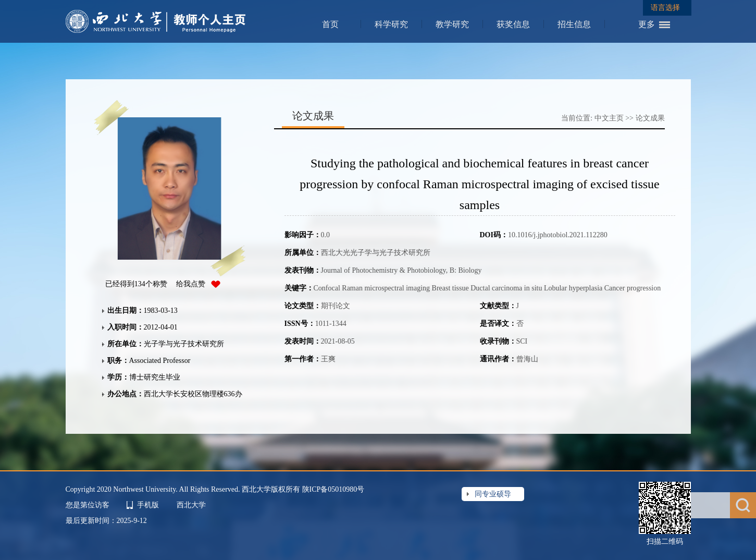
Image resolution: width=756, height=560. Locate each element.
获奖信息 (513, 24)
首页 (330, 24)
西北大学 (191, 505)
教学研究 (452, 24)
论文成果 (650, 118)
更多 (647, 24)
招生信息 (574, 24)
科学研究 (391, 24)
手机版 (148, 505)
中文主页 (609, 118)
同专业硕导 (493, 494)
